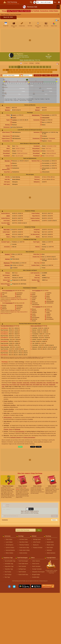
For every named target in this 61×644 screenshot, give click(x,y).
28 (41, 72)
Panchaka (19, 383)
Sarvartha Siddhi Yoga (29, 60)
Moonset (37, 110)
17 (56, 70)
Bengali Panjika (36, 574)
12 (40, 70)
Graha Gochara (23, 553)
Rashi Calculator (36, 566)
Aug (34, 67)
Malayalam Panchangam (38, 572)
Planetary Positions (24, 545)
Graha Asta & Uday (24, 548)
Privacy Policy (51, 573)
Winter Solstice (9, 553)
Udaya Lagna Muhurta (36, 326)
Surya (11, 429)
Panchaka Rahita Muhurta (7, 326)
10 (33, 70)
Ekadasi (14, 118)
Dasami (14, 115)
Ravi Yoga (46, 385)
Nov (44, 67)
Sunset (38, 108)
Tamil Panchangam (23, 561)
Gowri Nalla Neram (23, 564)
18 (9, 72)
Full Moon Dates (23, 539)
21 (19, 72)
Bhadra (22, 60)
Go (39, 530)
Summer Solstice (10, 548)
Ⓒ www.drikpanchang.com (51, 572)
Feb (16, 67)
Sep (38, 67)
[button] (45, 2)
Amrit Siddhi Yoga (37, 385)
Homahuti (7, 254)
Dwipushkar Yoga (41, 383)
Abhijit (8, 216)
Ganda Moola (50, 542)
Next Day (54, 75)
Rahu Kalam (7, 230)
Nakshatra (49, 550)
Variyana (14, 122)
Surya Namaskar (20, 431)
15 (49, 70)
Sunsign (8, 166)
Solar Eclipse (9, 539)
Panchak (49, 539)
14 (46, 70)
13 (43, 70)
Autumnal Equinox (10, 550)
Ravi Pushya (8, 572)
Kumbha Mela (36, 577)
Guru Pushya (8, 574)
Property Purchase (38, 548)
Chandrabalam (9, 291)
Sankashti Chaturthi (16, 437)
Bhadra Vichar (50, 545)
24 (28, 72)
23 (25, 72)
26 (35, 72)
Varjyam (8, 234)
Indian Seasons (36, 561)
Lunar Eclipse (9, 542)
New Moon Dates (24, 542)
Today (46, 75)
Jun (28, 67)
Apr (22, 67)
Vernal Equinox (9, 545)
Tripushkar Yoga (51, 383)
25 (32, 72)
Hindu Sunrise (36, 564)
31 (51, 72)
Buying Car (36, 545)
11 (36, 70)
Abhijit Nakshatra (51, 553)
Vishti (43, 120)
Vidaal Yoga (38, 60)
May (25, 67)
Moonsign (7, 161)
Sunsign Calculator (37, 569)
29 (44, 72)
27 (38, 72)
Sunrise (8, 108)
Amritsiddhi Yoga (9, 564)
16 (52, 70)
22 (22, 72)
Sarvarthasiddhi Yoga (10, 561)
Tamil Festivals (22, 572)
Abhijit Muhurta (8, 417)
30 (48, 72)
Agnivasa (7, 259)
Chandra (6, 429)
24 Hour (32, 63)
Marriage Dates (37, 539)
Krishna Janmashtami (29, 437)
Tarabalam (38, 291)
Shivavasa (7, 265)
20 (15, 72)
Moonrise (7, 110)
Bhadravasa (7, 263)
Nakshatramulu (36, 115)
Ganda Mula (26, 383)
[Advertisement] (30, 40)
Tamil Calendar (22, 566)
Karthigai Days (22, 569)
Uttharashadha (46, 118)
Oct (41, 67)
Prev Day (38, 75)
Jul (31, 67)
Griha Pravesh (37, 542)
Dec (47, 67)
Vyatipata (14, 120)
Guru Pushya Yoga (14, 385)
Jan (12, 67)
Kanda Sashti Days (23, 574)
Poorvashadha (46, 115)
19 (12, 72)
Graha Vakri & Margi (24, 550)
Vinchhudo (33, 383)
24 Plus (37, 63)
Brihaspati (17, 429)
